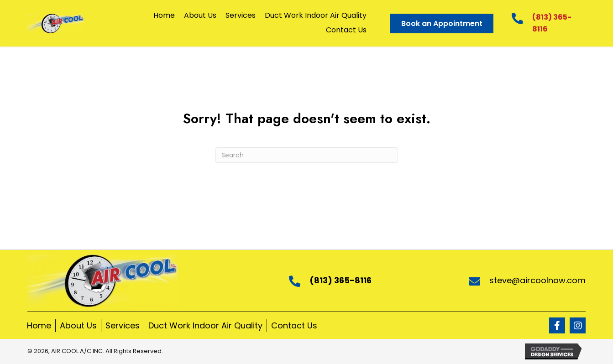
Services (123, 325)
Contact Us (294, 325)
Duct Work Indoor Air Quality (205, 325)
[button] (557, 325)
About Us (78, 325)
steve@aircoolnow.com (537, 280)
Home (39, 325)
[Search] (307, 155)
